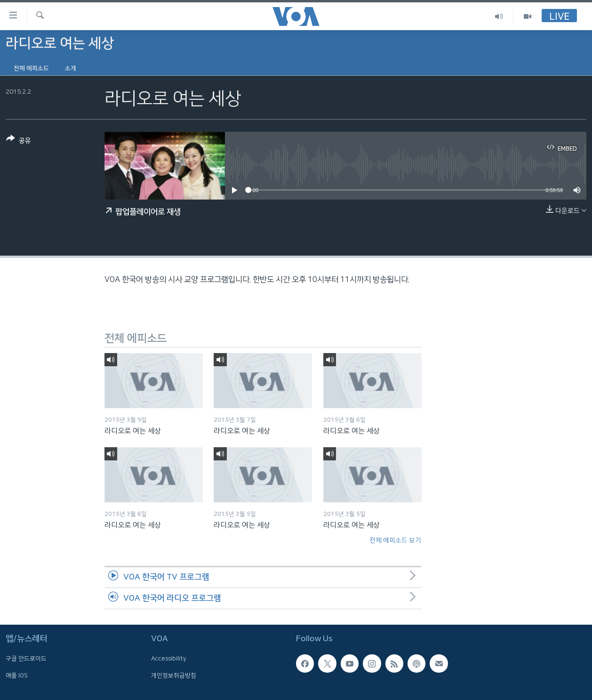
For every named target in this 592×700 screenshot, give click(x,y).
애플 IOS (17, 675)
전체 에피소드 (31, 68)
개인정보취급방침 (174, 675)
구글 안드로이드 (26, 659)
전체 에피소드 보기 (395, 540)
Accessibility (169, 659)
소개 (71, 68)
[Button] (19, 141)
